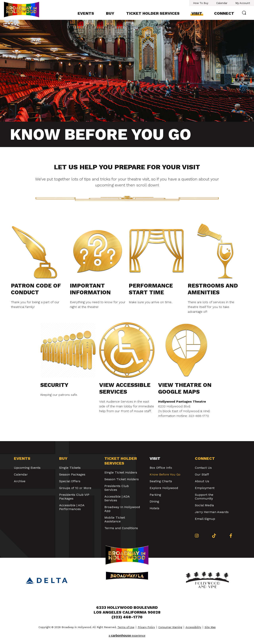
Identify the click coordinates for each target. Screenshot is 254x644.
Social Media (204, 505)
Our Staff (202, 474)
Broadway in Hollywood (25, 10)
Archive (20, 481)
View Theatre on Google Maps (185, 388)
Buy (110, 13)
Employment (205, 488)
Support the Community (204, 497)
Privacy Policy (146, 627)
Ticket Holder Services (153, 13)
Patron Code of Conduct (36, 289)
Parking (155, 495)
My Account (243, 3)
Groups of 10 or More (75, 488)
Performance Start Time (151, 289)
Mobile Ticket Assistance (115, 519)
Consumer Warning (170, 627)
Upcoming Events (27, 468)
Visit (197, 13)
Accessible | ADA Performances (72, 507)
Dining (154, 501)
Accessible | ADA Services (117, 498)
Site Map (210, 627)
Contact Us (203, 468)
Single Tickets (70, 468)
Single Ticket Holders (121, 472)
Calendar (222, 3)
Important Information (90, 289)
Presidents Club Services (117, 488)
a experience (127, 636)
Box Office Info (161, 468)
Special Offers (70, 481)
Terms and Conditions (121, 528)
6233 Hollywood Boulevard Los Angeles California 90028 (127, 610)
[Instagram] (197, 536)
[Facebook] (231, 536)
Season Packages (72, 474)
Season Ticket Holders (122, 479)
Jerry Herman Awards (212, 512)
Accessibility (193, 627)
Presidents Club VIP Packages (74, 497)
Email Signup (205, 519)
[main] (127, 230)
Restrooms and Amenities (213, 289)
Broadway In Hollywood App (122, 509)
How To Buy (201, 3)
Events (86, 13)
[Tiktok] (214, 536)
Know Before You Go (165, 474)
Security (54, 385)
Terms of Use (126, 627)
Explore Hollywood (164, 488)
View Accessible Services (125, 388)
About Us (202, 481)
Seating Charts (161, 481)
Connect (224, 13)
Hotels (154, 508)
